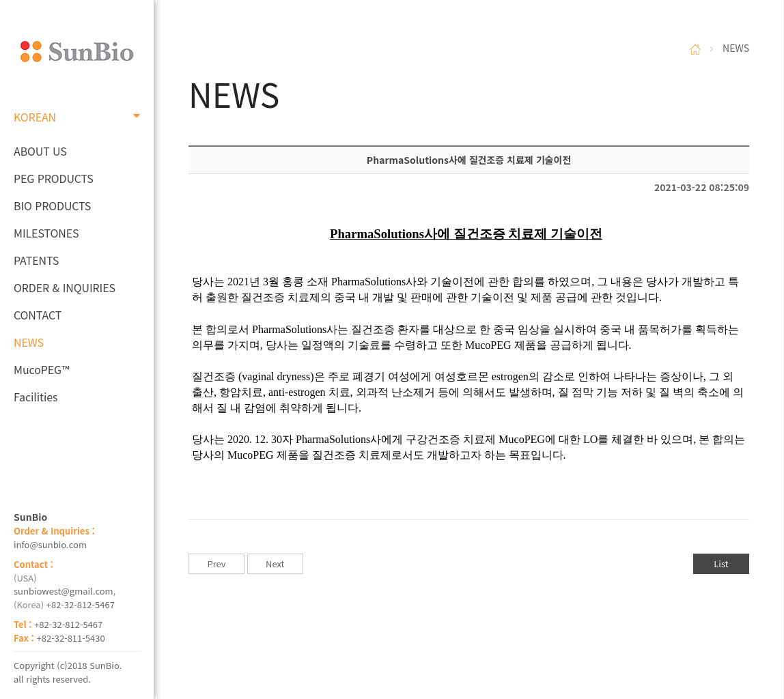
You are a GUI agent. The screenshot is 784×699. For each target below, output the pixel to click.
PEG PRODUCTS (54, 178)
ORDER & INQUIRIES (65, 287)
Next (275, 564)
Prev (216, 564)
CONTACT (38, 315)
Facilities (36, 397)
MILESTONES (46, 233)
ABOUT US (40, 151)
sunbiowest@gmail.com (64, 591)
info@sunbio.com (50, 544)
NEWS (29, 342)
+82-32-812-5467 (81, 604)
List (721, 564)
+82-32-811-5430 (71, 638)
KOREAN (77, 117)
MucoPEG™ (41, 369)
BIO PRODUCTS (52, 205)
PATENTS (36, 260)
